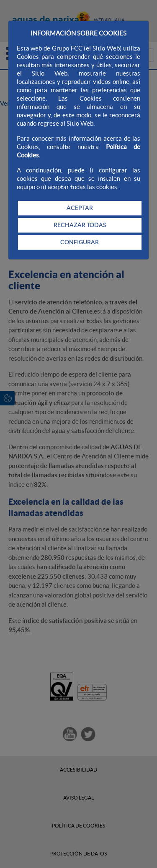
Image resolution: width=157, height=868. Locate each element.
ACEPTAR (80, 208)
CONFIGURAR (80, 242)
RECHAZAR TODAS (80, 225)
